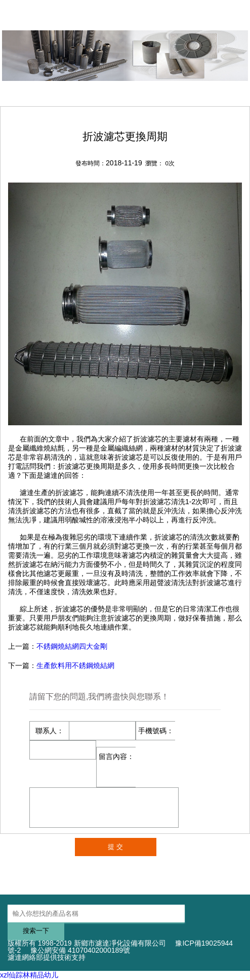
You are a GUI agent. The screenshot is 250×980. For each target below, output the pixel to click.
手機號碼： (156, 731)
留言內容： (116, 756)
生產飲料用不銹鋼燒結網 (75, 665)
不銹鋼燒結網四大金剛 (72, 646)
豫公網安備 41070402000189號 (80, 950)
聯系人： (50, 731)
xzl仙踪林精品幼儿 (29, 975)
